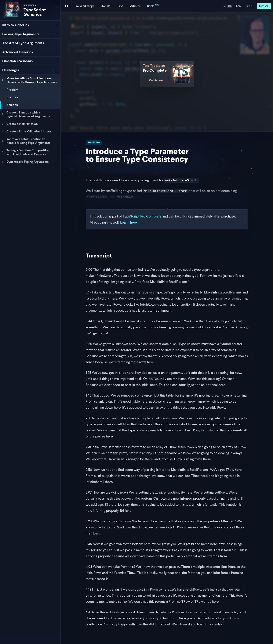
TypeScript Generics (35, 12)
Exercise (13, 97)
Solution (12, 105)
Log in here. (129, 222)
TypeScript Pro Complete (142, 216)
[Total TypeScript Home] (67, 6)
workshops (30, 6)
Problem (13, 90)
